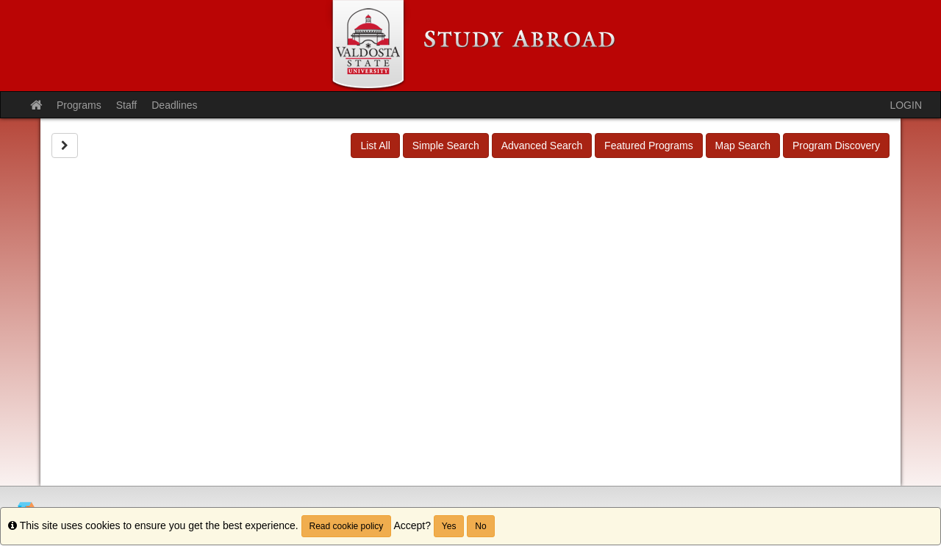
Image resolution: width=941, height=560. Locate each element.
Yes (449, 526)
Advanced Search (542, 146)
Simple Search (446, 146)
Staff (127, 105)
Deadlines (174, 105)
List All (375, 146)
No (480, 526)
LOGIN (906, 105)
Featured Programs (649, 146)
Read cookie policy (347, 526)
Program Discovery (836, 146)
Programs (79, 105)
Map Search (743, 146)
